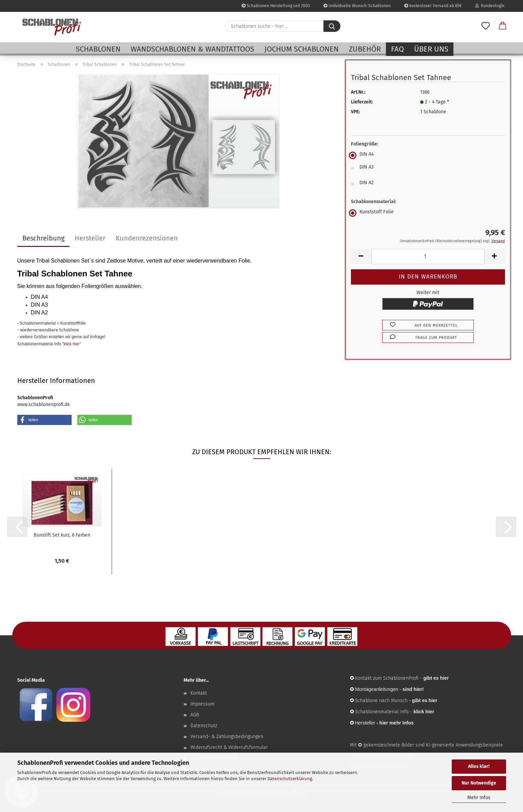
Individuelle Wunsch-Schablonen (357, 6)
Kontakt (199, 693)
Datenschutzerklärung (290, 779)
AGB (195, 715)
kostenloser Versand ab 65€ (433, 6)
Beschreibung (43, 238)
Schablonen (98, 49)
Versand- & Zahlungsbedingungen (227, 737)
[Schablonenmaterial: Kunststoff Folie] (428, 213)
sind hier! (413, 689)
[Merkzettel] (486, 26)
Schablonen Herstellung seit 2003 (276, 6)
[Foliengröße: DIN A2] (428, 184)
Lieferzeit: (362, 102)
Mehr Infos (479, 798)
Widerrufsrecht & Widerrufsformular (229, 747)
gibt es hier (425, 700)
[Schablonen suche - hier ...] (332, 26)
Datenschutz (204, 726)
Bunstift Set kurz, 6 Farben (62, 535)
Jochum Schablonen (302, 49)
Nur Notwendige (479, 783)
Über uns (431, 49)
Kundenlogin (490, 6)
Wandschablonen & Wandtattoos (192, 49)
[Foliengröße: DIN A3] (428, 168)
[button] (503, 26)
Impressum (202, 704)
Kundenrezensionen (147, 238)
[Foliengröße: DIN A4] (428, 155)
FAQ (397, 49)
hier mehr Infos (397, 723)
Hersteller (90, 238)
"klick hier (71, 344)
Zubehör (365, 49)
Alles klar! (479, 766)
